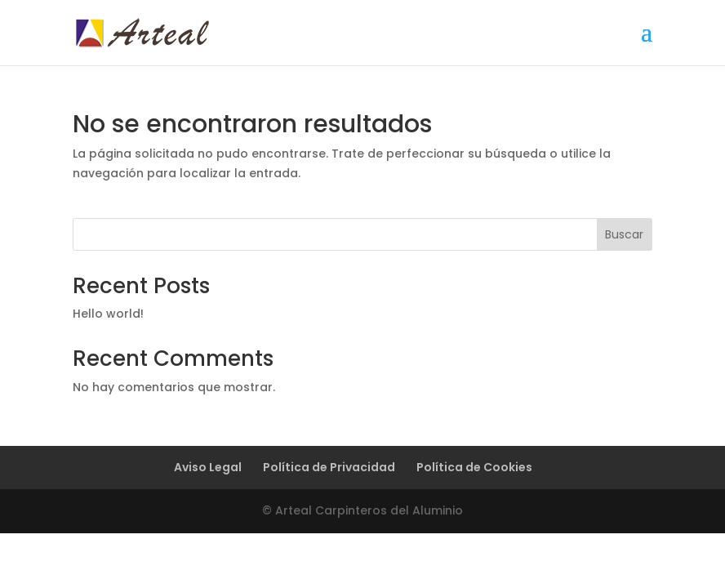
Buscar (624, 234)
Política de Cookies (474, 467)
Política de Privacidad (329, 467)
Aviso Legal (208, 467)
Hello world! (108, 314)
